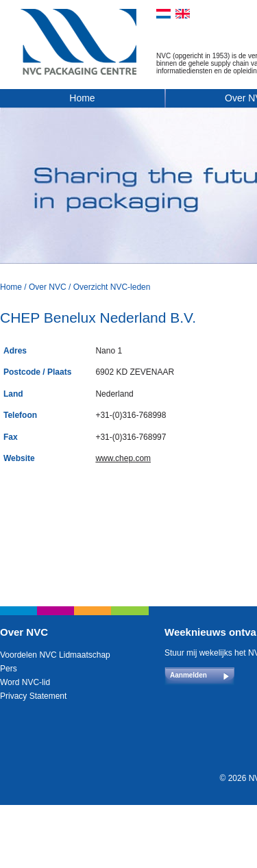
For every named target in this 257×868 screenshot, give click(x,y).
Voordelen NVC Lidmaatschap (55, 655)
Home (82, 98)
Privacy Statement (33, 696)
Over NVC (48, 287)
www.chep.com (123, 458)
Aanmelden (188, 675)
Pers (9, 669)
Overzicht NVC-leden (112, 287)
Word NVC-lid (25, 682)
